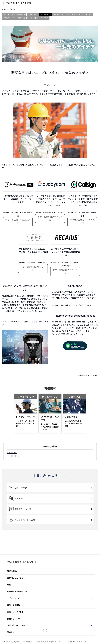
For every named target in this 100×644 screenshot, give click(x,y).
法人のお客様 (15, 642)
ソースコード (12, 456)
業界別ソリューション (16, 578)
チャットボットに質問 (25, 520)
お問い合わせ (21, 488)
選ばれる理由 (13, 571)
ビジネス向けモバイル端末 (19, 562)
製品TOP (6, 14)
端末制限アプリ (59, 14)
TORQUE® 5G (71, 642)
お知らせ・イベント (15, 612)
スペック (88, 14)
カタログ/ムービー (9, 18)
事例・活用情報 (14, 605)
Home (6, 642)
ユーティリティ (33, 14)
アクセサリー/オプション (75, 14)
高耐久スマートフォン (56, 642)
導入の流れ (20, 498)
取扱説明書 (22, 18)
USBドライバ (12, 453)
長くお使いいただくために (39, 18)
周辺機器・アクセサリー (17, 591)
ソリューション (46, 14)
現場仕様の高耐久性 (19, 14)
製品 (9, 585)
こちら (33, 322)
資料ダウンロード (23, 509)
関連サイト (12, 632)
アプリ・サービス (14, 598)
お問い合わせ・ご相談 (16, 625)
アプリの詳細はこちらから (18, 220)
